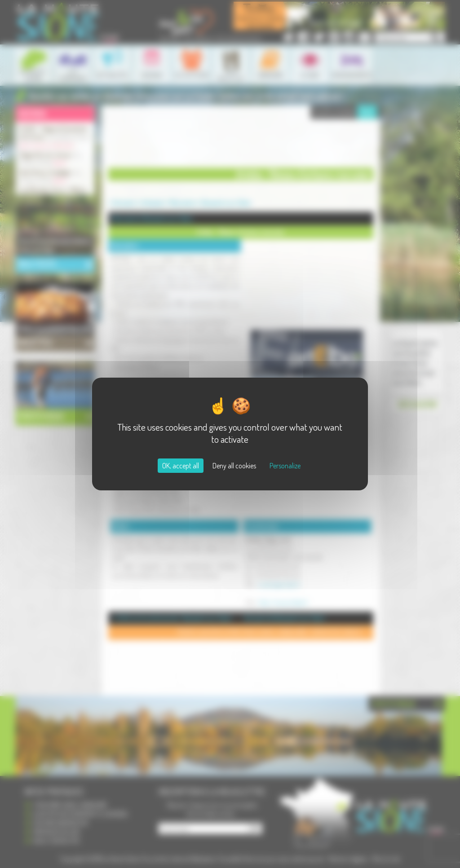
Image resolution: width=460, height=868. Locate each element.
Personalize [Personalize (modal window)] (285, 466)
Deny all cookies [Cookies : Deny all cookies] (234, 466)
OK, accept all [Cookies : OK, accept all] (181, 466)
